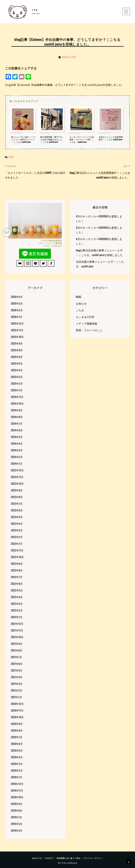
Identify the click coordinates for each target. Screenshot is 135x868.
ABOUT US (37, 858)
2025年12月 (17, 323)
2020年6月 (17, 744)
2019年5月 (17, 824)
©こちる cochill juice (68, 863)
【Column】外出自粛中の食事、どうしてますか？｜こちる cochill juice (59, 85)
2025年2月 (17, 383)
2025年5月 (17, 363)
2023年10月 (17, 484)
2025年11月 (17, 330)
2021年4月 (17, 677)
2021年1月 (16, 697)
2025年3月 (17, 377)
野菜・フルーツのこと (89, 330)
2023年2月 (17, 537)
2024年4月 (17, 444)
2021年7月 (16, 657)
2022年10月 (17, 557)
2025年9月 (17, 343)
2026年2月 (17, 310)
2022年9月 (17, 564)
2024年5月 (17, 437)
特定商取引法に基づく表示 (68, 858)
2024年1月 (17, 464)
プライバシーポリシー (93, 858)
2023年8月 (17, 497)
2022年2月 (17, 610)
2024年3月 (17, 450)
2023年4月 (17, 524)
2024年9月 (17, 410)
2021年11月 (17, 630)
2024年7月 (17, 423)
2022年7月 (17, 577)
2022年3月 (17, 604)
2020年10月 (17, 717)
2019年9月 (17, 804)
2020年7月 (17, 737)
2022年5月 (17, 590)
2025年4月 (17, 370)
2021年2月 (17, 690)
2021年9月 (17, 644)
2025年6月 (17, 357)
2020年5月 (17, 750)
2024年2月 (17, 457)
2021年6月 (17, 664)
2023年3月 (17, 530)
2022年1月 (17, 617)
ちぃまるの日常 (85, 317)
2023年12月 (17, 470)
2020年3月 (17, 764)
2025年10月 (17, 337)
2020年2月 (17, 770)
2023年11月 (17, 477)
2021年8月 (17, 650)
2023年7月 (17, 504)
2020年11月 (17, 710)
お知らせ (81, 303)
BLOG (11, 157)
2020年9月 (17, 724)
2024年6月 (17, 430)
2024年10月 (17, 403)
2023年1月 (17, 544)
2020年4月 (17, 757)
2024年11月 (17, 397)
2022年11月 (17, 550)
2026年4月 (17, 297)
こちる (35, 10)
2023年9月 (17, 490)
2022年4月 (17, 597)
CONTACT (49, 858)
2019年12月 (17, 784)
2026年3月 (17, 303)
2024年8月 (17, 417)
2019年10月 (17, 797)
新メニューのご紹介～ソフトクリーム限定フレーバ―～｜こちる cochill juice (23, 139)
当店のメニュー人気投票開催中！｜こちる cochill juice (111, 138)
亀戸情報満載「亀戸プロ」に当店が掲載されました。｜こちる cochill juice (52, 139)
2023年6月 (17, 510)
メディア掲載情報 (87, 323)
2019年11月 (17, 790)
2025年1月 (17, 390)
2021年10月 (17, 637)
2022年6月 (17, 584)
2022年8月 (17, 570)
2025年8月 (17, 350)
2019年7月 (16, 817)
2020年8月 (17, 730)
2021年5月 (17, 670)
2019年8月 (17, 810)
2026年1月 (17, 317)
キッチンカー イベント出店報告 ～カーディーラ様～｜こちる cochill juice (82, 139)
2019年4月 (17, 830)
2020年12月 (17, 704)
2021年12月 (17, 624)
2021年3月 (17, 684)
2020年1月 (17, 777)
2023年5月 (17, 517)
